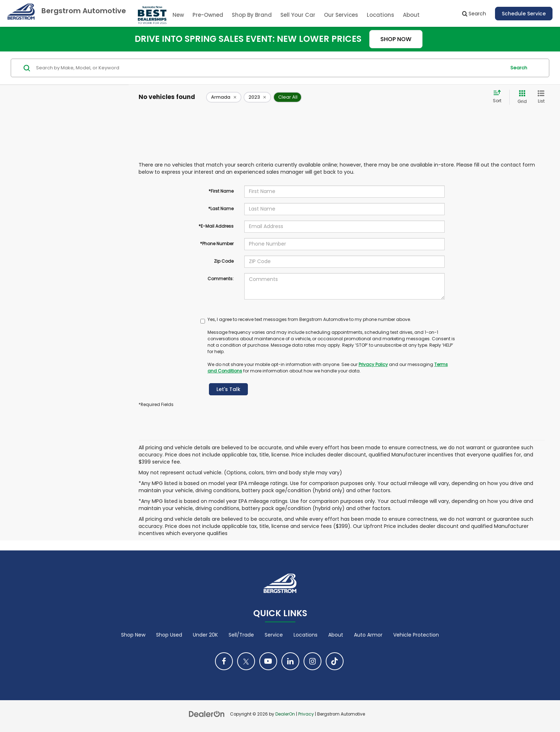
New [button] (178, 15)
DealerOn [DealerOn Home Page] (285, 714)
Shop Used (169, 635)
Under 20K (205, 635)
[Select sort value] (499, 97)
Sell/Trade (241, 635)
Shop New (133, 635)
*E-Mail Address (216, 226)
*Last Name (221, 209)
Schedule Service (524, 14)
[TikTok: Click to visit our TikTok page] (335, 661)
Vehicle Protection (416, 635)
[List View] (541, 97)
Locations (381, 15)
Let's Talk (228, 389)
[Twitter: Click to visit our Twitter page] (246, 661)
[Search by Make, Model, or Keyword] (270, 68)
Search (519, 68)
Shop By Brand (252, 15)
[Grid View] (521, 97)
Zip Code (224, 261)
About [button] (411, 15)
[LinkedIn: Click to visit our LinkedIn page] (290, 661)
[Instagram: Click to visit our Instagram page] (312, 661)
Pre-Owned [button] (208, 15)
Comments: (221, 279)
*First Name (221, 191)
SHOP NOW (396, 39)
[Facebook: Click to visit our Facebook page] (224, 661)
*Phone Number (217, 244)
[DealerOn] (207, 714)
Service (274, 635)
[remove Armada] (224, 97)
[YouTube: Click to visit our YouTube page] (268, 661)
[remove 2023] (257, 97)
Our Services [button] (341, 15)
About (336, 635)
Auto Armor (368, 635)
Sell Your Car (298, 15)
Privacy (306, 714)
